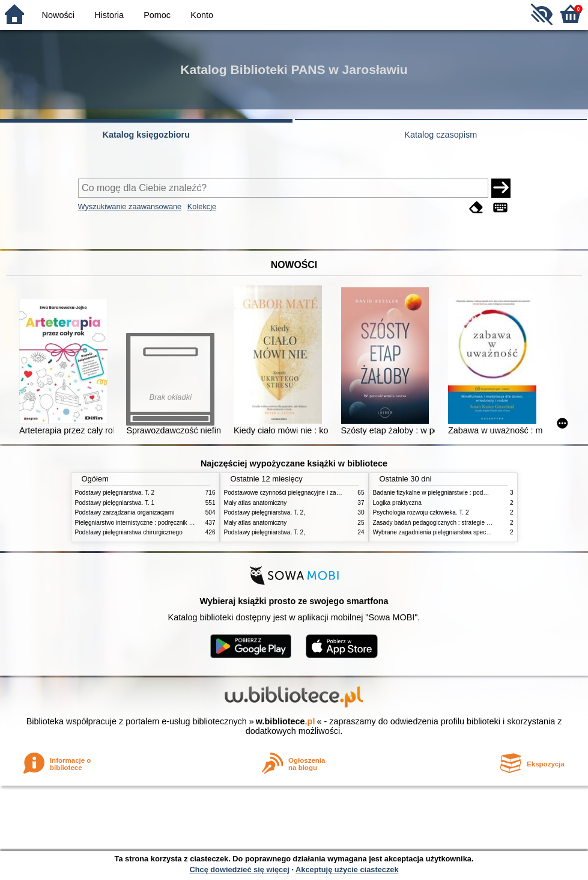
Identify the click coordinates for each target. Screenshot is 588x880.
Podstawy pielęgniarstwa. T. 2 (115, 493)
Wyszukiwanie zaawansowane (130, 206)
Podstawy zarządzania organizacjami (125, 512)
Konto (202, 15)
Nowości (58, 15)
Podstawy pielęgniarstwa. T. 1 (115, 503)
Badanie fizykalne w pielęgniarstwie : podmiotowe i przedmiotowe (461, 493)
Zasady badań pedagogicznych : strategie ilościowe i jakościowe (459, 523)
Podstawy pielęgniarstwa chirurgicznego (129, 532)
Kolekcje (202, 206)
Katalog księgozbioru (146, 135)
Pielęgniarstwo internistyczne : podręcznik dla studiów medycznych (165, 523)
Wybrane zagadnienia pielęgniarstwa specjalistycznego (447, 532)
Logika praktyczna (397, 503)
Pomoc (157, 15)
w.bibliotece (286, 721)
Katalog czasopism (441, 135)
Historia (109, 15)
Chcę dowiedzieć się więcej (239, 869)
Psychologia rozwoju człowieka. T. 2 (421, 512)
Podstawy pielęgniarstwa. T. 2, (265, 512)
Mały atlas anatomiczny (256, 503)
